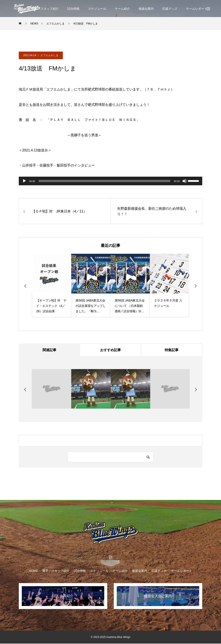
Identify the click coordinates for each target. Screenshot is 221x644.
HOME (33, 571)
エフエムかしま (49, 55)
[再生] (24, 181)
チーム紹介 (122, 9)
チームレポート (197, 9)
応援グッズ (170, 9)
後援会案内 (146, 9)
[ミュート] (185, 181)
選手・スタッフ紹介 (45, 9)
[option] (52, 286)
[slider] (105, 181)
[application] (110, 181)
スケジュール (97, 9)
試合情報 (73, 9)
